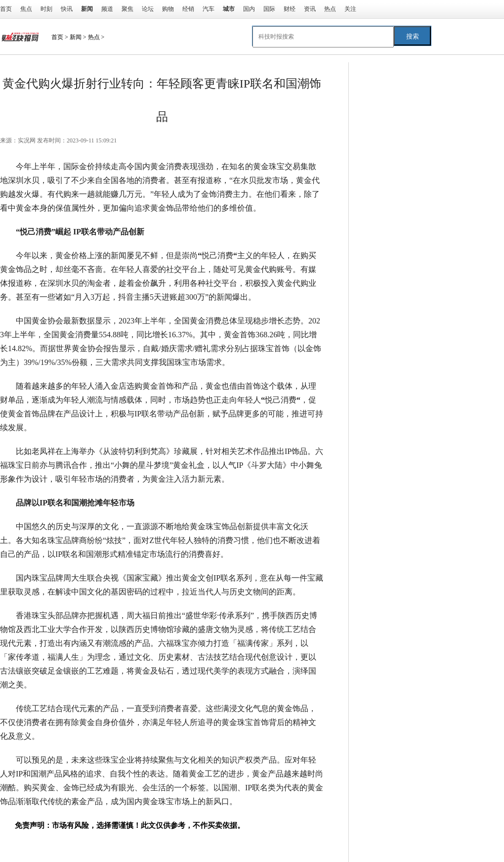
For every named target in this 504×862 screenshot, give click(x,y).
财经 (290, 9)
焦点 (26, 9)
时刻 (46, 9)
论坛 (148, 9)
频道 (107, 9)
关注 (350, 9)
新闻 (76, 37)
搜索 (413, 36)
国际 (269, 9)
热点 (330, 9)
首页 (6, 9)
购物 (168, 9)
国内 (249, 9)
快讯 (67, 9)
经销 (188, 9)
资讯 (310, 9)
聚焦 (127, 9)
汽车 (209, 9)
